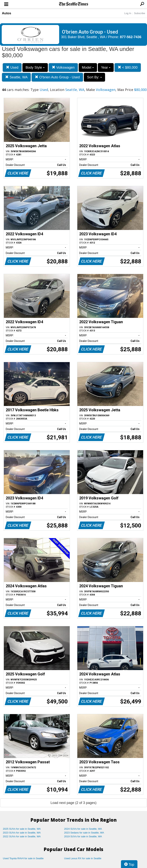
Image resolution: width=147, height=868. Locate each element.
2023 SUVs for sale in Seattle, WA (22, 833)
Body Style (35, 68)
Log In (128, 13)
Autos (7, 13)
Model (88, 68)
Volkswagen (63, 67)
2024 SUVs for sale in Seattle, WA (83, 829)
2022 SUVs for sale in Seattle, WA (22, 836)
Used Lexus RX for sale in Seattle (83, 858)
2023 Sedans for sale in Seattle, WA (84, 833)
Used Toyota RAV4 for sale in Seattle (23, 858)
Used (12, 67)
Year (106, 68)
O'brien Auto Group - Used (57, 77)
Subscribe (140, 13)
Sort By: (94, 77)
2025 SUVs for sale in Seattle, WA (22, 829)
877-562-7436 (131, 37)
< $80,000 (128, 67)
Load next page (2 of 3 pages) (73, 803)
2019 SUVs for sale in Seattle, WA (83, 836)
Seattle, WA (16, 77)
